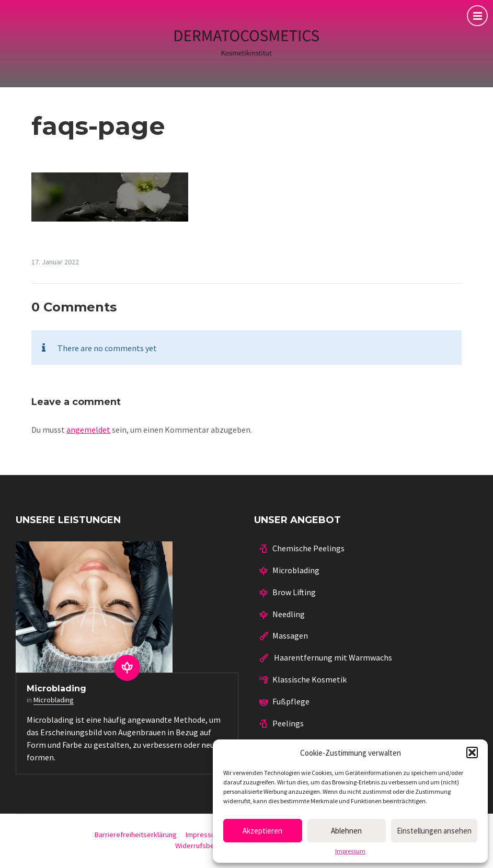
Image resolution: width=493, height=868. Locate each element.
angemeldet (88, 430)
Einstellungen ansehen (434, 831)
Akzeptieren (262, 831)
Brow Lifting (294, 592)
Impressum (350, 851)
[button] (472, 753)
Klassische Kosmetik (309, 679)
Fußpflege (291, 701)
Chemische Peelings (308, 548)
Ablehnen (346, 831)
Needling (289, 614)
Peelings (288, 723)
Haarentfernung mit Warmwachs (332, 657)
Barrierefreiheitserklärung (136, 835)
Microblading (56, 688)
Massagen (290, 635)
